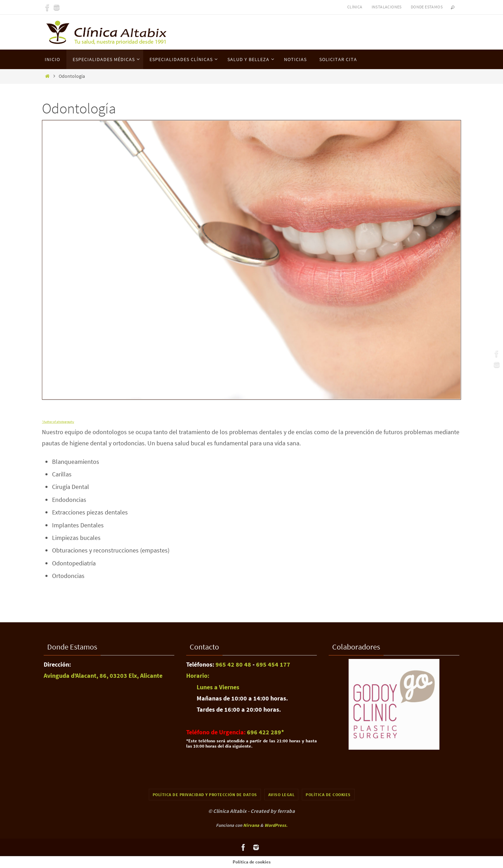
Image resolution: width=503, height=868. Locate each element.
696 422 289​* (265, 732)
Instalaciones (387, 7)
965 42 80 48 (233, 664)
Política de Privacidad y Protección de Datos (205, 795)
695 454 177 (272, 664)
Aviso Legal (282, 795)
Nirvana (251, 825)
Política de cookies (328, 795)
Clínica (355, 7)
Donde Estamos (427, 7)
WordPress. (276, 825)
